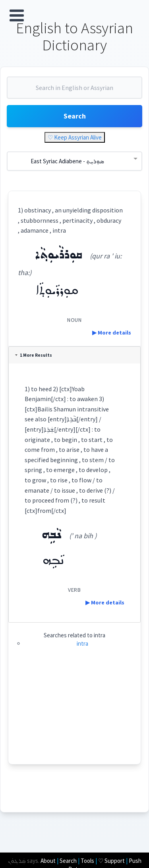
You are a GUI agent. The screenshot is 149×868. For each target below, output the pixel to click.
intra (82, 643)
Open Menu (17, 15)
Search (75, 116)
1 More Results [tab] (34, 355)
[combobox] (74, 91)
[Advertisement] (74, 715)
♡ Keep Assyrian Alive (75, 137)
